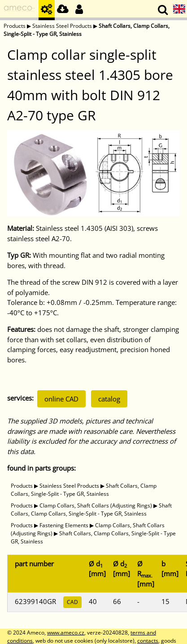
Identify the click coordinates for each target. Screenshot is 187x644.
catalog (109, 399)
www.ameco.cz (66, 633)
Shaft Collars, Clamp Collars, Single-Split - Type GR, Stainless (84, 490)
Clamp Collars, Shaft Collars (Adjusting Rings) (96, 505)
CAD (72, 602)
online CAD (61, 399)
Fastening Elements (64, 525)
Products (15, 26)
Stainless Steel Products (62, 26)
